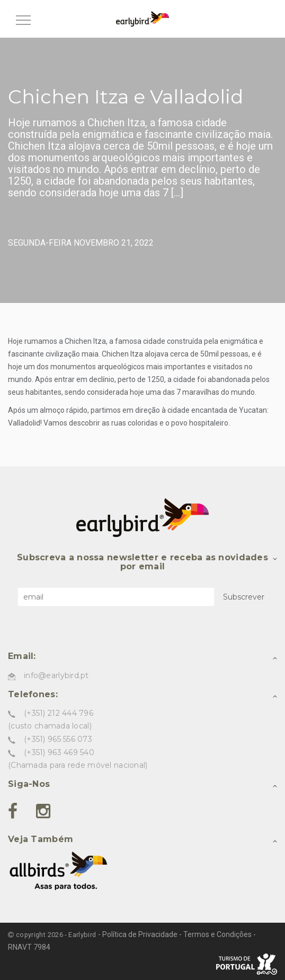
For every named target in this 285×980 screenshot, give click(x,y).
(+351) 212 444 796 (59, 713)
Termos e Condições (217, 934)
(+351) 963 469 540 (59, 752)
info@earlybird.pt (56, 675)
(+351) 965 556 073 (58, 739)
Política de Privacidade (140, 934)
